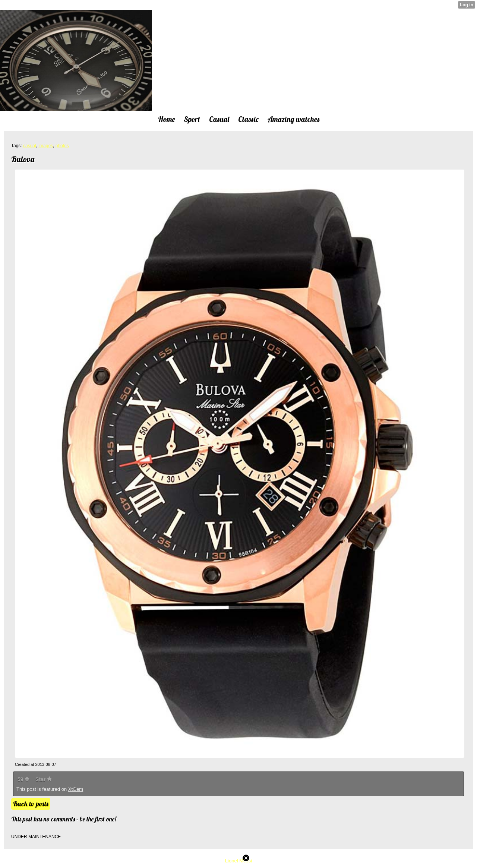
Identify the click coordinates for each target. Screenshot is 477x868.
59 (23, 779)
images (46, 146)
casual (30, 146)
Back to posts (31, 804)
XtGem (76, 789)
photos (62, 146)
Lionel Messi (238, 861)
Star (44, 779)
